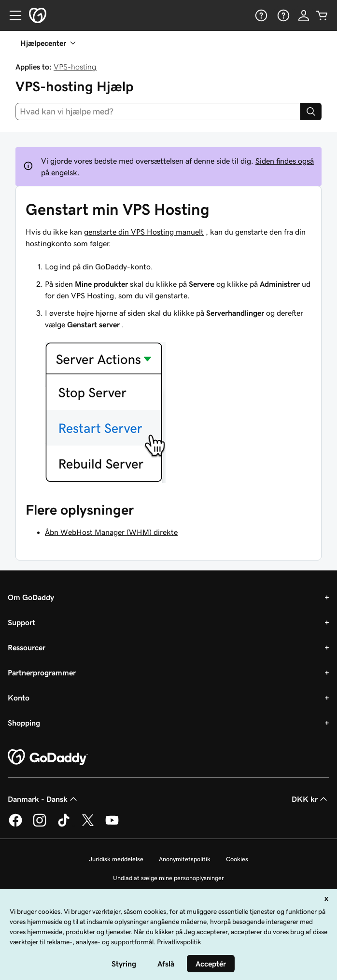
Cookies (237, 859)
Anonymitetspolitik (185, 859)
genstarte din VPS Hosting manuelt (144, 232)
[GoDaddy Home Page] (48, 757)
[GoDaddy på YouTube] (112, 825)
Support (21, 622)
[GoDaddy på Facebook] (15, 825)
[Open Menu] (12, 15)
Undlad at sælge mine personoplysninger (168, 878)
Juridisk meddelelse (116, 859)
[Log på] (304, 15)
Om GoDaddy (31, 597)
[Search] (311, 112)
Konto (19, 698)
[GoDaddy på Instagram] (40, 825)
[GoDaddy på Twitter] (88, 825)
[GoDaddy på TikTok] (64, 825)
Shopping (24, 723)
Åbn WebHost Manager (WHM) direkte (111, 532)
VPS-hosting (75, 67)
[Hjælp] (260, 15)
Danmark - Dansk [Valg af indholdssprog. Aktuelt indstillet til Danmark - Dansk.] (43, 799)
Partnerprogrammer (42, 672)
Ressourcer (27, 647)
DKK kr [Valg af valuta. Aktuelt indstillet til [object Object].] (310, 799)
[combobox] (158, 112)
